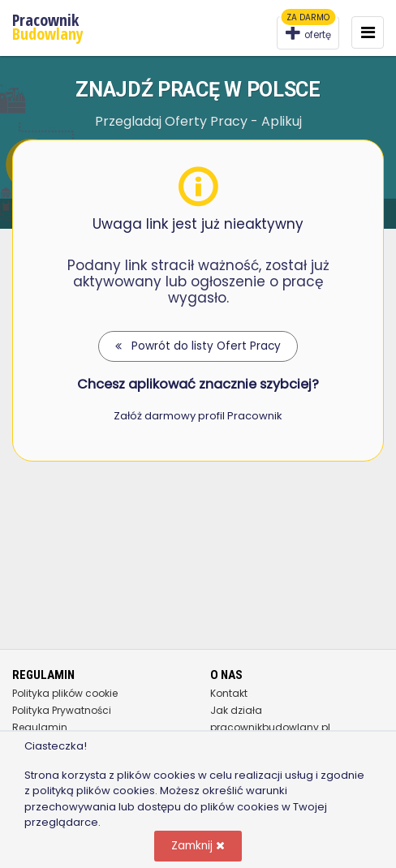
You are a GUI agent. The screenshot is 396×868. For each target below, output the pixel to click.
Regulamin (40, 727)
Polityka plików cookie (65, 693)
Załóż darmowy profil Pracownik (198, 416)
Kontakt (229, 693)
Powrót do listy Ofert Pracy (198, 346)
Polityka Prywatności (62, 710)
